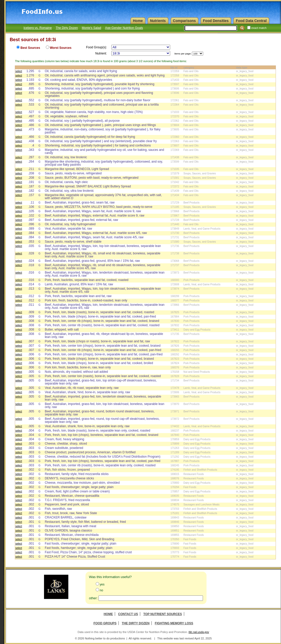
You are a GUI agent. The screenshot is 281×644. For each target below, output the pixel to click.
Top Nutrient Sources (163, 614)
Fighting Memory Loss (174, 623)
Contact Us (128, 614)
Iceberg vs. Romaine (38, 28)
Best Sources (30, 48)
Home (108, 614)
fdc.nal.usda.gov (199, 632)
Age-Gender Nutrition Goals (124, 28)
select (19, 71)
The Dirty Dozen (67, 28)
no (101, 590)
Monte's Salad (91, 28)
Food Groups (105, 623)
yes (102, 584)
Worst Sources (61, 48)
